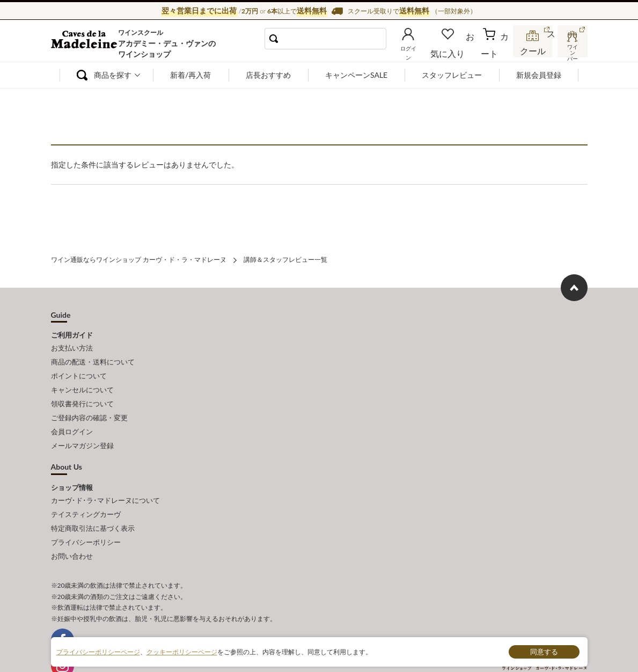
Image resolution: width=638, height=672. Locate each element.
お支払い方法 (72, 345)
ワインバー (571, 50)
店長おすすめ (268, 75)
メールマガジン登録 (82, 428)
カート (497, 50)
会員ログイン (72, 416)
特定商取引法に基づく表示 (93, 505)
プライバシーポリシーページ (98, 651)
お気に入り (463, 50)
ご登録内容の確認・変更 (89, 404)
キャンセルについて (82, 381)
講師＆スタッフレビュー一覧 (285, 258)
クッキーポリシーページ (182, 651)
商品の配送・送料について (93, 357)
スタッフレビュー (452, 75)
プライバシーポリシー (86, 516)
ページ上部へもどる (574, 286)
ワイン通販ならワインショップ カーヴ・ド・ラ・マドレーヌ (87, 43)
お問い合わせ (72, 528)
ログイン (426, 50)
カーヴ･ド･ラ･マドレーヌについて (105, 481)
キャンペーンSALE (356, 75)
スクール (534, 50)
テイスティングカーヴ (86, 493)
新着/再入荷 (190, 75)
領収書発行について (82, 392)
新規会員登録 (539, 75)
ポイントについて (79, 369)
